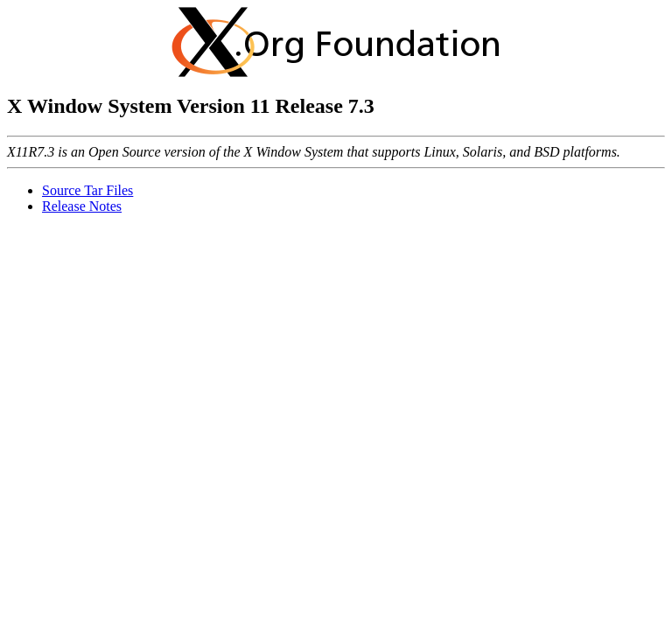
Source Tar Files (87, 190)
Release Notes (82, 206)
